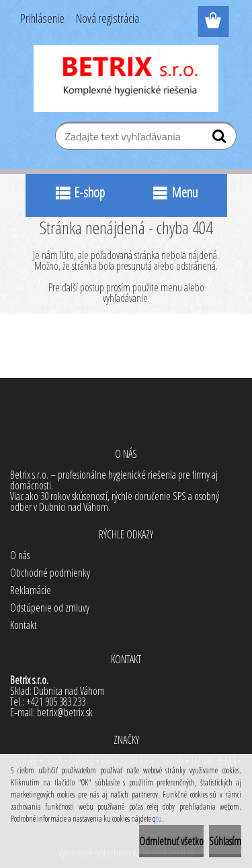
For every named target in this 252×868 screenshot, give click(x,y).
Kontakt (24, 625)
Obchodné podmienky (50, 573)
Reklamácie (31, 590)
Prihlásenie (42, 18)
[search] (221, 139)
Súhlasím (225, 841)
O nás (20, 555)
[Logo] (126, 79)
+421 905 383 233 (56, 702)
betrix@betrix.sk (65, 712)
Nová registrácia (108, 18)
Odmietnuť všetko (171, 841)
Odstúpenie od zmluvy (50, 608)
